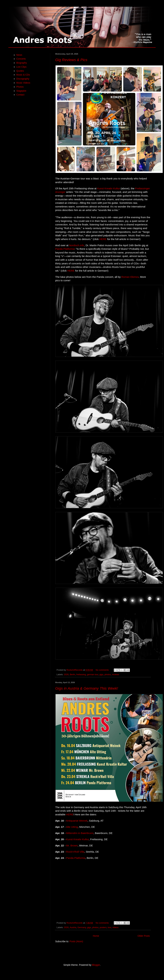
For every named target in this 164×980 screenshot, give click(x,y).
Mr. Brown (72, 845)
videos (115, 927)
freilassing (81, 675)
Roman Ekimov (130, 277)
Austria (73, 927)
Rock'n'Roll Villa (75, 852)
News (19, 55)
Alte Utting (72, 827)
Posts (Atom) (76, 941)
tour (110, 927)
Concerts (21, 59)
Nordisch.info (77, 245)
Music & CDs (23, 75)
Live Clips (22, 67)
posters (103, 927)
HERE (103, 239)
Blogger (96, 965)
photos (108, 675)
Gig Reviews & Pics (71, 60)
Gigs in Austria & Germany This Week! (87, 688)
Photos (20, 87)
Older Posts (144, 936)
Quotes (20, 71)
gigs (101, 675)
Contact (20, 95)
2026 (66, 675)
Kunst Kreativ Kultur (109, 188)
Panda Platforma (65, 249)
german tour (93, 675)
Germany (82, 927)
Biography (22, 63)
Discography (23, 79)
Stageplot (21, 91)
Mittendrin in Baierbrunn (80, 833)
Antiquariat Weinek (77, 821)
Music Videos (23, 83)
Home (96, 936)
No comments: (103, 670)
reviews (116, 675)
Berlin (72, 675)
